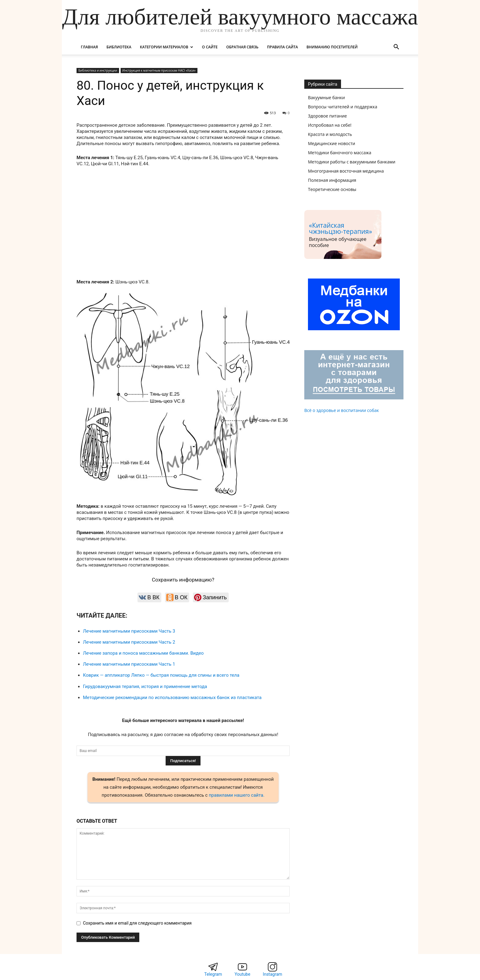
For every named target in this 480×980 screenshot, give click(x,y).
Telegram (213, 974)
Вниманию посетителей (332, 47)
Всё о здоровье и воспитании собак (342, 410)
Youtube (242, 974)
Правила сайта (282, 47)
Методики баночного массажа (340, 153)
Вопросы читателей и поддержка (343, 107)
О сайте (210, 47)
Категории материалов (167, 47)
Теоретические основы (332, 189)
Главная (89, 47)
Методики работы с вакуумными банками (352, 162)
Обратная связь (242, 47)
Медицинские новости (332, 143)
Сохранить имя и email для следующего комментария (137, 923)
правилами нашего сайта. (237, 795)
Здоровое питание (327, 116)
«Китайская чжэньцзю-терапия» (340, 228)
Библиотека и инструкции (98, 70)
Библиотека (119, 47)
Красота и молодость (330, 134)
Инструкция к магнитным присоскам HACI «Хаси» (159, 70)
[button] (396, 48)
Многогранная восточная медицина (346, 171)
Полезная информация (332, 180)
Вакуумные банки (326, 97)
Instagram (273, 974)
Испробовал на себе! (330, 125)
